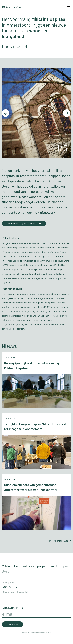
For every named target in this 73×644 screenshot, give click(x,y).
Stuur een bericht (15, 592)
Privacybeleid (9, 582)
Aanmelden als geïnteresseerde (24, 223)
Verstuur (13, 624)
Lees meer (15, 46)
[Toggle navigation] (69, 7)
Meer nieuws (60, 541)
